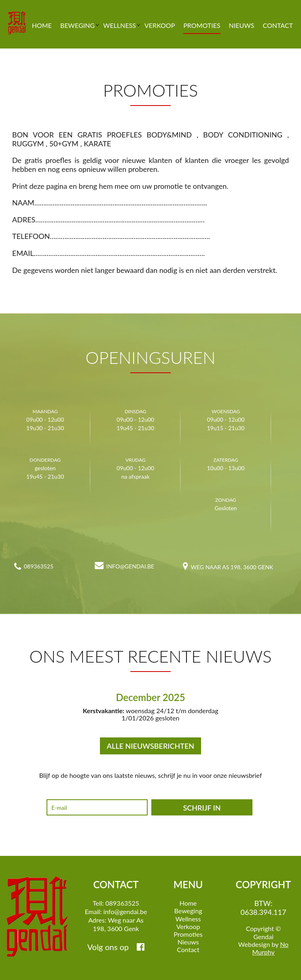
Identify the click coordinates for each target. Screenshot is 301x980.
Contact (278, 26)
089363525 (39, 566)
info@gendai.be (130, 566)
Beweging (77, 26)
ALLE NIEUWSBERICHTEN (150, 746)
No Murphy (270, 948)
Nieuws (242, 26)
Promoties (202, 26)
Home (42, 26)
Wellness (120, 26)
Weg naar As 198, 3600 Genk (232, 567)
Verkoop (160, 26)
